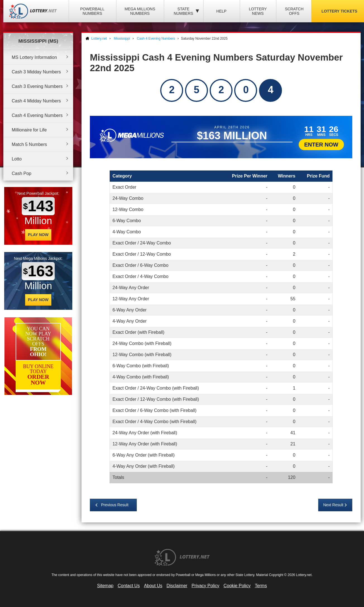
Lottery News (258, 11)
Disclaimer (177, 586)
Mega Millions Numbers (140, 11)
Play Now (38, 235)
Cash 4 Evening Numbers (37, 115)
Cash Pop (21, 173)
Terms (261, 586)
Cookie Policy (237, 586)
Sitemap (105, 586)
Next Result (333, 505)
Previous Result (115, 505)
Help (221, 11)
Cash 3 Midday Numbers (36, 72)
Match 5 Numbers (29, 144)
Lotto (17, 159)
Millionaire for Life (29, 130)
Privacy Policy (205, 586)
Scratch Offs (294, 11)
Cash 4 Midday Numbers (36, 101)
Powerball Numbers (92, 11)
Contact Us (129, 586)
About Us (153, 586)
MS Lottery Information (34, 57)
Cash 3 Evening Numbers (37, 86)
